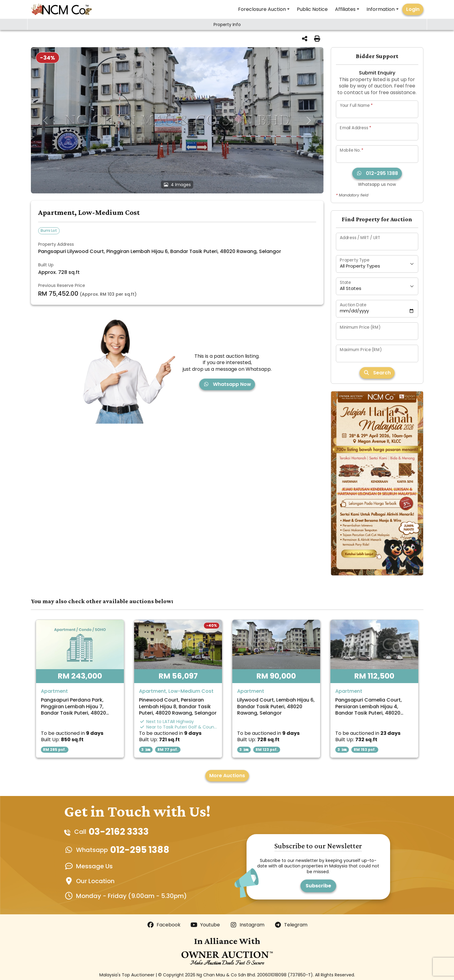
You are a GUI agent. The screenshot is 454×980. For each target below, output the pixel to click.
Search (377, 373)
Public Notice (312, 9)
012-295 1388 (377, 173)
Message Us (94, 866)
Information (381, 9)
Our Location (95, 881)
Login (413, 9)
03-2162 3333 (119, 832)
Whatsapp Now (227, 384)
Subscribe (318, 886)
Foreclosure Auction (262, 9)
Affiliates (345, 9)
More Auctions (227, 776)
